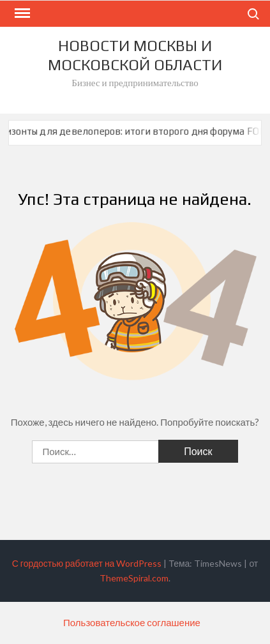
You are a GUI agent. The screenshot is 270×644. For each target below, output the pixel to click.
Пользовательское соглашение (132, 622)
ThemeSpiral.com (134, 578)
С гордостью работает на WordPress (87, 563)
